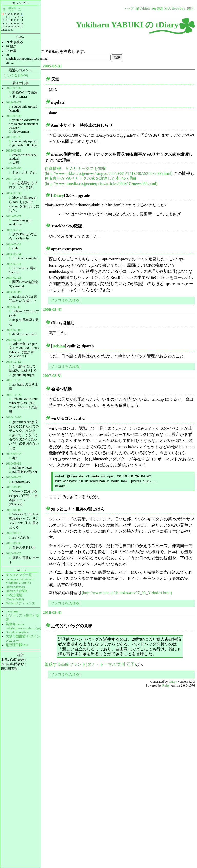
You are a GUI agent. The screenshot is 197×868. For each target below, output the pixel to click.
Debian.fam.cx (15, 587)
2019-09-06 (13, 116)
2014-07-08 (13, 193)
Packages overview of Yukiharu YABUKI (20, 581)
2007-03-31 (52, 376)
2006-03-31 (52, 310)
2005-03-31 (52, 66)
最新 (160, 9)
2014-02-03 (13, 340)
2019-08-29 (13, 150)
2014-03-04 (13, 254)
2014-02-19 (13, 292)
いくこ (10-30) (18, 75)
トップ (129, 9)
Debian (59, 346)
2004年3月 (12, 9)
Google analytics (17, 632)
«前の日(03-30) (145, 9)
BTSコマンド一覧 (19, 575)
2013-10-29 (13, 395)
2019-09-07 (13, 102)
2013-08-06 (13, 543)
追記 (190, 9)
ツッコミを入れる (65, 300)
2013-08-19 (13, 487)
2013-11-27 (13, 380)
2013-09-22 (13, 454)
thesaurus (12, 611)
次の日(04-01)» (175, 9)
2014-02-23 (13, 278)
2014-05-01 (13, 244)
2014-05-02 (13, 230)
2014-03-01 (13, 264)
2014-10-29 (13, 179)
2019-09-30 (13, 88)
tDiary (58, 195)
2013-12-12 (13, 362)
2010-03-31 (52, 613)
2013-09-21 (13, 463)
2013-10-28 (13, 417)
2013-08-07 (13, 533)
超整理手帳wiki (17, 645)
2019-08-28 (13, 168)
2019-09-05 (13, 137)
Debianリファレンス (20, 603)
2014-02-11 (13, 307)
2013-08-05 (13, 553)
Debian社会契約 (17, 591)
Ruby (166, 685)
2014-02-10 (13, 330)
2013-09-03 (13, 477)
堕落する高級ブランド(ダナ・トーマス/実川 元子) (90, 664)
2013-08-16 (13, 510)
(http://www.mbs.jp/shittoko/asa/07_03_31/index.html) (127, 593)
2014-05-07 (13, 216)
